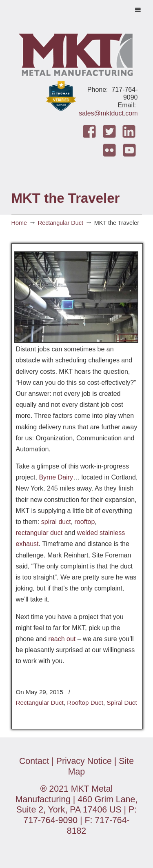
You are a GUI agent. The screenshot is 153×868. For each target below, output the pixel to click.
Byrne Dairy (56, 477)
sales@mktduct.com (108, 113)
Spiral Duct (122, 703)
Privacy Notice (84, 761)
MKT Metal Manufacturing (77, 53)
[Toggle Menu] (138, 10)
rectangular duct (39, 533)
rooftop (85, 522)
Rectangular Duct (61, 223)
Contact (34, 761)
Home (19, 223)
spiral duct (56, 522)
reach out (62, 639)
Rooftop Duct (85, 703)
